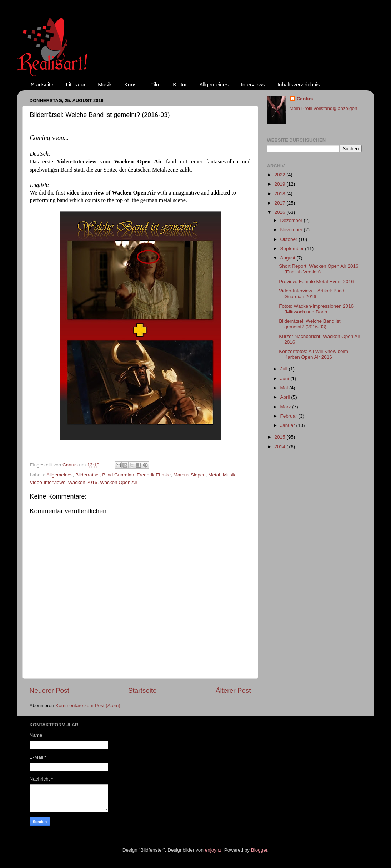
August (289, 258)
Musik (105, 84)
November (292, 230)
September (293, 249)
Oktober (290, 239)
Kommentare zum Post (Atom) (88, 705)
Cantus (305, 99)
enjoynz (213, 850)
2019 (280, 184)
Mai (285, 388)
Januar (288, 425)
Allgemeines (214, 84)
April (286, 397)
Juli (285, 369)
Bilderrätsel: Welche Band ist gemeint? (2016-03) (310, 324)
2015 (280, 437)
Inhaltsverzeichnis (299, 84)
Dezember (292, 220)
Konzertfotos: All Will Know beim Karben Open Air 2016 (314, 354)
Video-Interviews (48, 482)
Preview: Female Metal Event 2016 (316, 281)
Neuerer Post (49, 690)
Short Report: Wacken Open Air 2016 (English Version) (319, 269)
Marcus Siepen (190, 475)
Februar (289, 416)
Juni (285, 379)
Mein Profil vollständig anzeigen (324, 108)
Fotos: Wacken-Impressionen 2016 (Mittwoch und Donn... (316, 309)
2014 (280, 447)
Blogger (259, 850)
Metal (214, 475)
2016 (280, 212)
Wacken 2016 (83, 482)
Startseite (42, 84)
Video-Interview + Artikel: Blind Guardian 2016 (311, 294)
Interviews (253, 84)
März (286, 407)
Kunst (131, 84)
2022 (280, 175)
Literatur (76, 84)
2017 (280, 203)
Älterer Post (233, 690)
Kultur (180, 84)
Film (155, 84)
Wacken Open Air (119, 482)
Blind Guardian (118, 475)
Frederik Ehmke (154, 475)
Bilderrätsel (87, 475)
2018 (280, 194)
